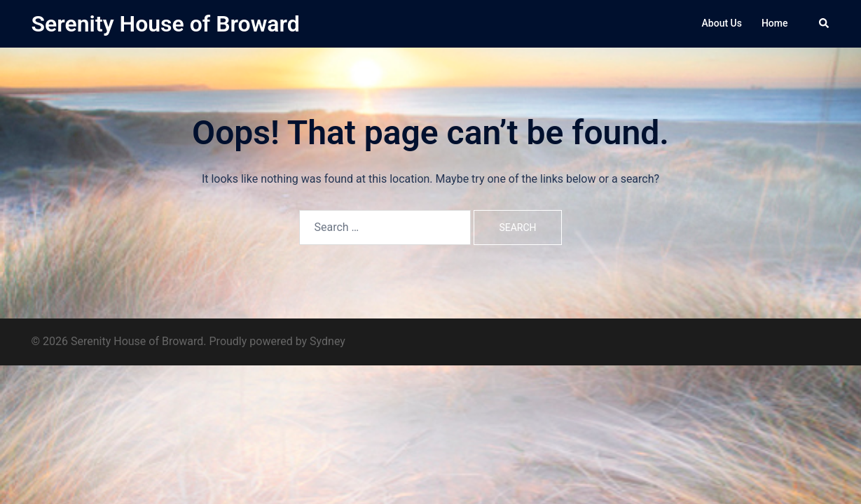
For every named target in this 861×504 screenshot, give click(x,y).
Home (775, 23)
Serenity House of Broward (166, 24)
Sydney (328, 341)
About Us (722, 23)
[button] (825, 24)
